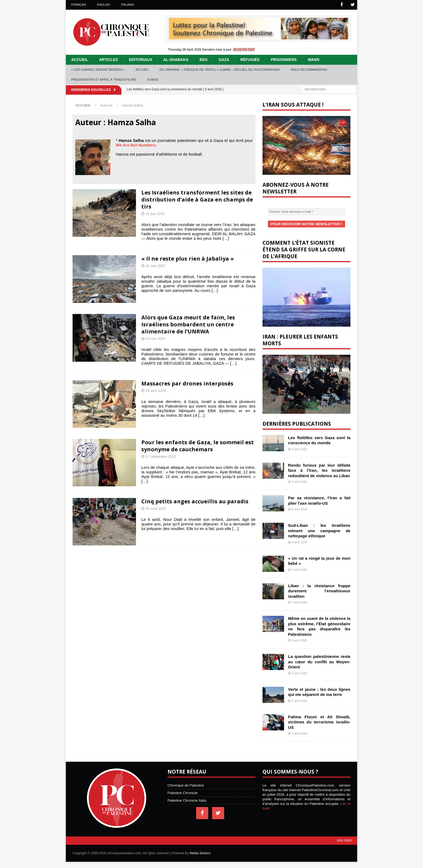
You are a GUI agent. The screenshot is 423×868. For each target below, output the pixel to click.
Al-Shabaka (176, 59)
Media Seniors (200, 853)
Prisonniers (284, 59)
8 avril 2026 (300, 481)
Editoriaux (141, 59)
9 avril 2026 (300, 449)
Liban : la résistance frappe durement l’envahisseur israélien (319, 590)
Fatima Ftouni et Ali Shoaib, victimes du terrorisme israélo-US (319, 722)
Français (79, 5)
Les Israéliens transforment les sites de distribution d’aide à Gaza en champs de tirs (197, 199)
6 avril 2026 (300, 640)
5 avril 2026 (300, 700)
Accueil (80, 59)
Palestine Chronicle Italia (187, 800)
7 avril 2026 (300, 569)
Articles (108, 59)
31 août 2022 (156, 508)
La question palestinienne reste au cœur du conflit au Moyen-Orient (319, 661)
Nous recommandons (309, 69)
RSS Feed (344, 840)
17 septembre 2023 (161, 456)
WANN (314, 59)
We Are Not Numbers (136, 145)
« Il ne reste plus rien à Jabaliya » (188, 258)
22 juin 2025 (155, 213)
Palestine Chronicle (183, 792)
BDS (204, 59)
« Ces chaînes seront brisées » (98, 69)
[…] (226, 238)
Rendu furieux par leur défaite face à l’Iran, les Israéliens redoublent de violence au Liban (319, 470)
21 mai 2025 (155, 266)
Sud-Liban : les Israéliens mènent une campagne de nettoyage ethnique (319, 530)
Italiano (127, 5)
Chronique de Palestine (186, 785)
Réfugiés (250, 59)
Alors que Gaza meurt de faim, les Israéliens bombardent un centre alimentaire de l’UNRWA (188, 324)
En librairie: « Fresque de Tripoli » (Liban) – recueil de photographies (220, 69)
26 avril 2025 (156, 390)
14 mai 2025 (155, 338)
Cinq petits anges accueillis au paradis (195, 501)
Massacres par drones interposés (187, 383)
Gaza (224, 59)
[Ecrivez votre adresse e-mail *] (306, 211)
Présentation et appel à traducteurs (104, 79)
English (104, 5)
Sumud (153, 79)
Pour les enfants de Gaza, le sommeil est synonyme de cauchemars (198, 445)
